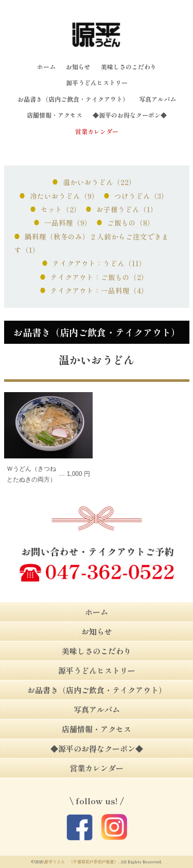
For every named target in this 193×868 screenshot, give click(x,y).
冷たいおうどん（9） (64, 196)
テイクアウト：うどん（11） (99, 263)
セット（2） (61, 209)
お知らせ (78, 67)
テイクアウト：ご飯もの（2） (99, 277)
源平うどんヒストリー (97, 82)
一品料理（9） (68, 223)
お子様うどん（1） (127, 209)
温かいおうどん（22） (99, 182)
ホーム (46, 67)
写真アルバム (157, 99)
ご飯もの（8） (131, 223)
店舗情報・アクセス (55, 115)
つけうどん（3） (141, 196)
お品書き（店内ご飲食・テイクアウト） (73, 99)
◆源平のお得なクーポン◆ (130, 115)
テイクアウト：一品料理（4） (99, 290)
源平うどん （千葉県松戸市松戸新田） (81, 862)
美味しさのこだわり (129, 67)
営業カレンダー (97, 131)
